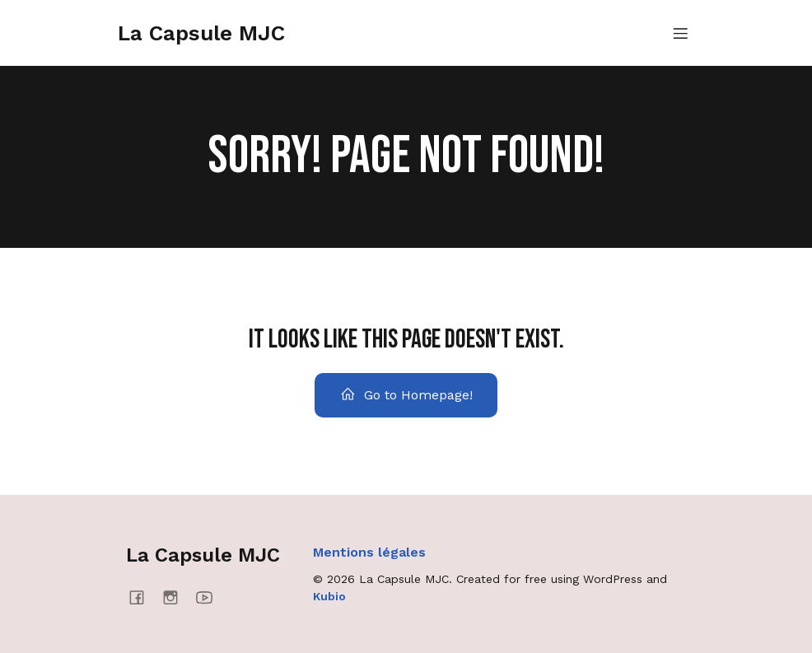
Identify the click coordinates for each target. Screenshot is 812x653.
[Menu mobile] (680, 33)
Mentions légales (369, 552)
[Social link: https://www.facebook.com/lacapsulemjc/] (143, 597)
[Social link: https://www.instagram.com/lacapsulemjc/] (177, 597)
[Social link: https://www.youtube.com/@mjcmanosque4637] (210, 597)
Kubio (329, 596)
